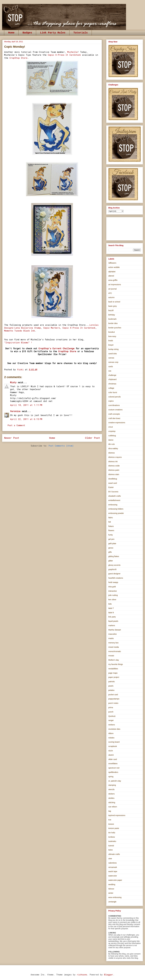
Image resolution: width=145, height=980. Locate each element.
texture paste (114, 828)
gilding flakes (114, 556)
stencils (111, 789)
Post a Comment (16, 425)
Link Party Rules (53, 33)
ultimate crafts (114, 854)
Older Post (92, 438)
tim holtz (112, 833)
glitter (111, 561)
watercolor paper (115, 880)
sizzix (111, 751)
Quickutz (112, 716)
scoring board (114, 742)
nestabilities (113, 669)
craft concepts (114, 414)
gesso (111, 548)
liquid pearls (113, 621)
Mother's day (114, 660)
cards (111, 366)
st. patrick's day (115, 781)
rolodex (111, 738)
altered (111, 276)
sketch (111, 755)
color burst (113, 392)
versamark (113, 867)
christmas (112, 384)
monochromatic (115, 651)
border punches (115, 328)
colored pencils (114, 397)
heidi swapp (113, 582)
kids (110, 604)
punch (111, 712)
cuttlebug (112, 436)
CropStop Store (18, 58)
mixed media (114, 647)
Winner (111, 889)
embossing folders (116, 509)
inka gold (112, 587)
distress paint (114, 470)
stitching (112, 802)
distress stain (114, 474)
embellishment (114, 500)
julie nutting (113, 595)
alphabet (112, 272)
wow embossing (115, 897)
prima (111, 707)
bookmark (112, 319)
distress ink (113, 462)
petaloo (111, 690)
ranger (111, 720)
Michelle (72, 52)
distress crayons (115, 457)
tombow (112, 837)
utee (110, 859)
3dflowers (112, 263)
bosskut (112, 332)
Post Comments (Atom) (61, 446)
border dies (113, 323)
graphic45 (112, 569)
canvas (111, 358)
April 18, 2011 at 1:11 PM (26, 405)
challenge (112, 375)
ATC (110, 293)
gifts (110, 552)
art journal (112, 289)
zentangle (112, 902)
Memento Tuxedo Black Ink (20, 331)
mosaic (111, 656)
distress (112, 453)
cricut (111, 427)
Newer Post (12, 438)
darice (111, 440)
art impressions (115, 285)
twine (111, 850)
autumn (111, 297)
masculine (113, 634)
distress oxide (114, 466)
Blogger (109, 975)
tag (110, 811)
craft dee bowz (114, 418)
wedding (112, 884)
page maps (113, 673)
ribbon (111, 733)
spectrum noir (114, 768)
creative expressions (117, 423)
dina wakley (113, 448)
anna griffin (113, 280)
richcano (82, 975)
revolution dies (114, 729)
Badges (27, 33)
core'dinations (114, 405)
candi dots (113, 354)
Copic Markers (52, 328)
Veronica (15, 411)
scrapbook (113, 746)
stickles (111, 798)
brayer (111, 345)
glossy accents (114, 565)
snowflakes (113, 764)
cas (110, 371)
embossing (113, 505)
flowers (111, 530)
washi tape (113, 871)
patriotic (112, 682)
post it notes (113, 703)
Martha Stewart (115, 630)
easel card (113, 483)
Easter (111, 487)
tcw (110, 820)
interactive (113, 591)
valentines (113, 863)
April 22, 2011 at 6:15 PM (26, 419)
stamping (112, 785)
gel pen (111, 539)
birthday (112, 315)
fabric (111, 518)
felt (110, 522)
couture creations (115, 410)
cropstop (112, 431)
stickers (111, 794)
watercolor (113, 876)
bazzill (111, 310)
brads (111, 341)
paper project (114, 677)
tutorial (111, 846)
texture (111, 824)
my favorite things (116, 664)
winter (111, 893)
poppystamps (114, 699)
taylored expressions (117, 815)
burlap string (113, 349)
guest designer (114, 574)
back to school (114, 302)
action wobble (114, 267)
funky (111, 535)
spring (111, 777)
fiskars (111, 526)
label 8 (111, 613)
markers (112, 625)
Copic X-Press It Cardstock (64, 55)
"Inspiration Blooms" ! (18, 342)
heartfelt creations (116, 578)
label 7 (111, 608)
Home (11, 33)
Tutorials (81, 33)
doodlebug (113, 479)
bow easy (112, 336)
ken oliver (112, 600)
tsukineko (112, 841)
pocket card (113, 695)
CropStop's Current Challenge (56, 348)
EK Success (113, 492)
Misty (13, 382)
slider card (113, 759)
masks (111, 638)
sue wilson (113, 807)
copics (111, 401)
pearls (111, 686)
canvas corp (113, 362)
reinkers (112, 725)
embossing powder (116, 513)
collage (111, 388)
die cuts (112, 444)
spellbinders (113, 772)
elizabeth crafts (115, 496)
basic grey (113, 306)
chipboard (112, 379)
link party (112, 617)
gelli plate (112, 543)
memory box (113, 643)
